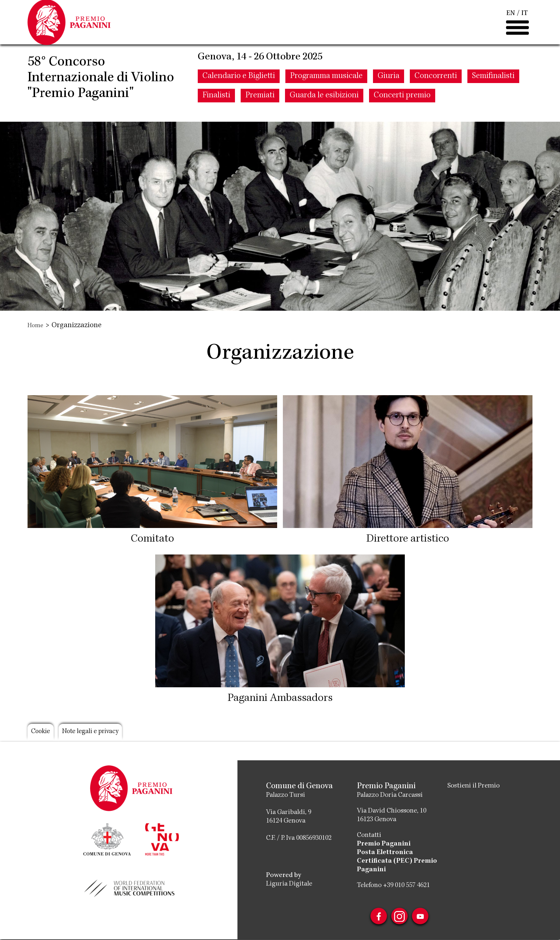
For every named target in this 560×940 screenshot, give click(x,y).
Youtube (423, 917)
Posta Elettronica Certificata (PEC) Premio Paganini (397, 861)
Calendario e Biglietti (239, 92)
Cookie (43, 733)
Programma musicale (326, 92)
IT (525, 21)
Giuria (389, 92)
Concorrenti (436, 92)
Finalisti (216, 111)
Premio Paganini (384, 844)
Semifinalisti (493, 92)
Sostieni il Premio (476, 786)
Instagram (399, 917)
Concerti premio (402, 111)
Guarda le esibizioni (324, 111)
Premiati (260, 111)
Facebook (376, 917)
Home (36, 326)
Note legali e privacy (101, 733)
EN (511, 21)
